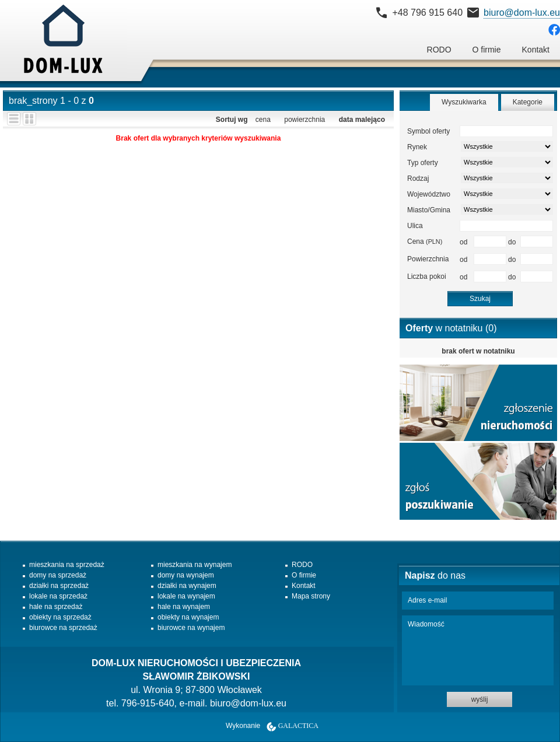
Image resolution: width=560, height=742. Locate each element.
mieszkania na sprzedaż (67, 565)
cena (263, 120)
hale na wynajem (184, 607)
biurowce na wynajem (191, 628)
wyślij (480, 699)
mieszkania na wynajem (195, 565)
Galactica (298, 726)
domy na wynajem (186, 575)
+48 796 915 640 (427, 13)
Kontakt (536, 50)
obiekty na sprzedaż (60, 617)
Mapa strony (311, 596)
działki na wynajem (187, 586)
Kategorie (528, 102)
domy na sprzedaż (58, 575)
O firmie (487, 50)
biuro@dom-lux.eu (522, 13)
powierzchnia (304, 120)
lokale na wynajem (186, 596)
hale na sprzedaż (56, 607)
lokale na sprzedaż (58, 596)
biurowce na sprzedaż (63, 628)
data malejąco (362, 120)
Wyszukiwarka (464, 102)
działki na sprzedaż (59, 586)
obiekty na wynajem (188, 617)
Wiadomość (478, 650)
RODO (439, 50)
